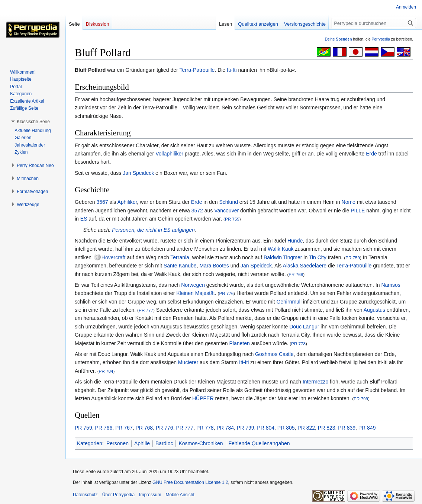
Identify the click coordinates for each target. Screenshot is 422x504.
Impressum (150, 495)
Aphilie (142, 443)
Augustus (374, 310)
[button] (33, 122)
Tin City (318, 257)
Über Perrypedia (118, 495)
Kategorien (90, 443)
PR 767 (124, 428)
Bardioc (164, 443)
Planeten (240, 343)
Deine (339, 39)
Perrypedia (381, 39)
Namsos (391, 285)
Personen (117, 443)
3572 (197, 211)
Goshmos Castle (274, 354)
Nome (349, 202)
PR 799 (361, 399)
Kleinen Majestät (196, 293)
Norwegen (193, 285)
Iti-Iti (232, 70)
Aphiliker (127, 202)
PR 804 (266, 428)
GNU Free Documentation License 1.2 (190, 482)
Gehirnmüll (289, 302)
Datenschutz (85, 495)
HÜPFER (203, 398)
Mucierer (188, 362)
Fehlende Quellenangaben (259, 443)
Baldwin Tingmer (283, 257)
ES (84, 219)
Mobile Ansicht (180, 495)
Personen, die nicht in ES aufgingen (153, 230)
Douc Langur (304, 327)
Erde (371, 154)
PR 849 (367, 428)
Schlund (228, 202)
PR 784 (106, 371)
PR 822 (306, 428)
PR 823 (327, 428)
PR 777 (146, 310)
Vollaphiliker (169, 154)
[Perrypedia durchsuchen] (374, 23)
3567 (102, 202)
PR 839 (347, 428)
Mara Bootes (214, 266)
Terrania (180, 257)
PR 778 (298, 344)
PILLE (358, 211)
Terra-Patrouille (197, 70)
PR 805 (286, 428)
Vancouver (226, 211)
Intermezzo (315, 382)
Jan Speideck (138, 173)
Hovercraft (114, 257)
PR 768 (296, 274)
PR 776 (226, 293)
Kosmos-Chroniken (201, 443)
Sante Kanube (180, 266)
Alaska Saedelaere (305, 266)
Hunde (295, 241)
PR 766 (104, 428)
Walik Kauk (281, 249)
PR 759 (232, 219)
